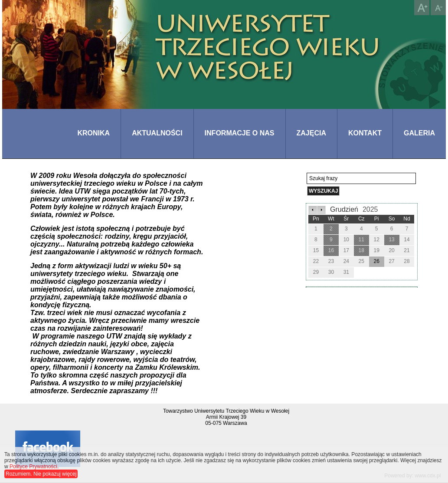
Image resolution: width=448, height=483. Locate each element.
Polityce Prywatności (33, 467)
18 (361, 250)
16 (331, 250)
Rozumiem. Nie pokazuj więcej (41, 474)
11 (361, 240)
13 (391, 240)
